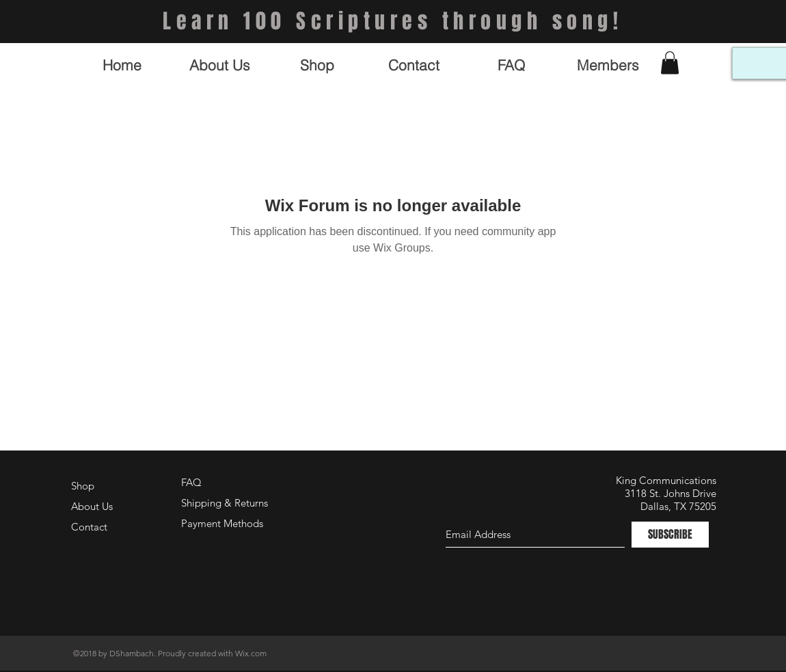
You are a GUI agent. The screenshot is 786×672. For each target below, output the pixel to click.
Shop (83, 486)
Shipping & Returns (225, 503)
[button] (670, 63)
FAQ (191, 482)
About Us (92, 506)
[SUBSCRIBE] (670, 535)
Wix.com (251, 653)
